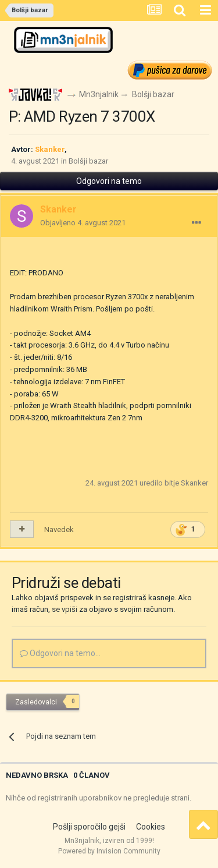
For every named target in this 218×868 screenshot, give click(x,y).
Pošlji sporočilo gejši (89, 827)
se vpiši (65, 609)
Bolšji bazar (88, 161)
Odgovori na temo (109, 181)
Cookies (151, 827)
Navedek (59, 529)
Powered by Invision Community (109, 851)
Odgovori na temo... (60, 653)
